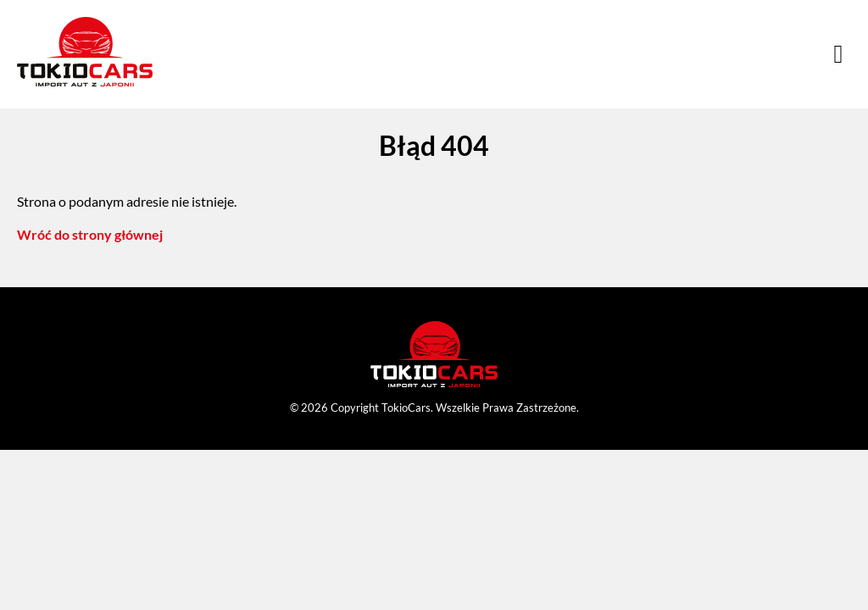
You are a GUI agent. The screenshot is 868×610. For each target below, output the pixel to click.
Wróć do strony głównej (90, 234)
